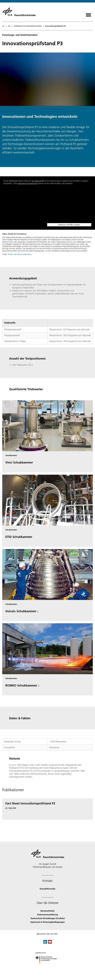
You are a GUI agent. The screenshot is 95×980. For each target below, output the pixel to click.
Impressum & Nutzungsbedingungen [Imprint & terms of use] (48, 922)
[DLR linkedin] (45, 943)
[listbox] (9, 26)
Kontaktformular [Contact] (48, 889)
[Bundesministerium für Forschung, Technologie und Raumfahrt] (47, 967)
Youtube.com (37, 181)
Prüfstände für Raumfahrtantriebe (28, 26)
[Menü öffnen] (88, 14)
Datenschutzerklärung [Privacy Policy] (47, 915)
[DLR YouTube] (50, 943)
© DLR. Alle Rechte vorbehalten (20, 254)
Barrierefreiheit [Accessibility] (47, 911)
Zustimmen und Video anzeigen (69, 225)
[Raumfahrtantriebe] (19, 12)
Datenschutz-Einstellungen (28, 183)
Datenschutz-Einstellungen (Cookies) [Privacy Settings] (48, 918)
